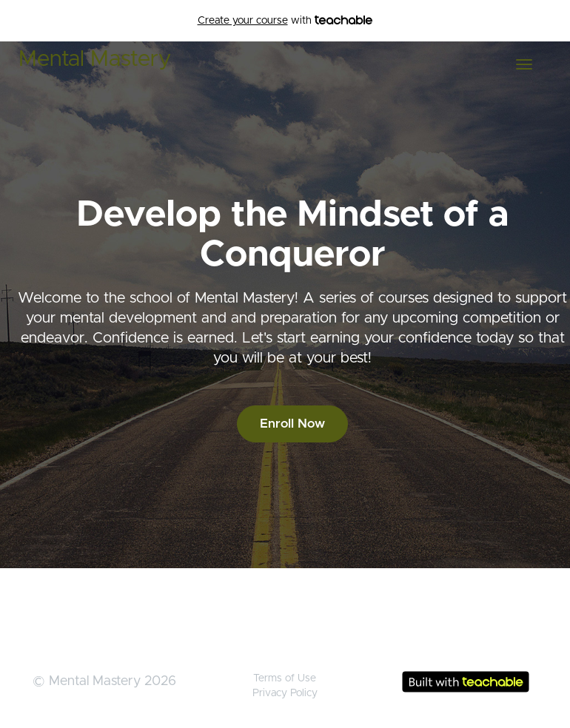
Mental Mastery (95, 59)
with (285, 21)
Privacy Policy (285, 693)
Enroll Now (292, 424)
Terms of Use (285, 678)
